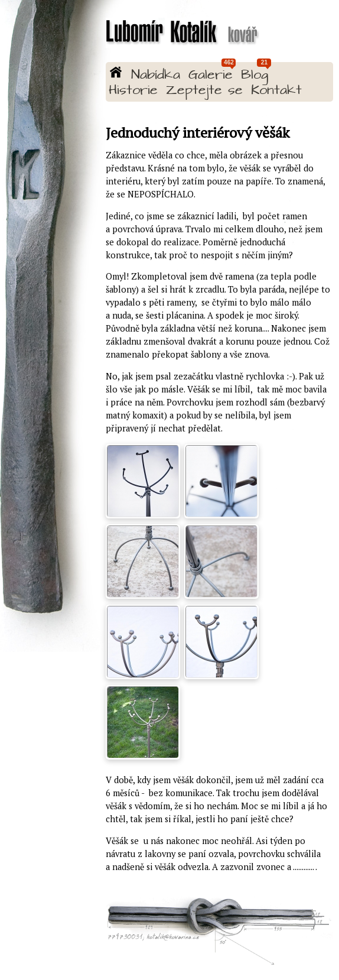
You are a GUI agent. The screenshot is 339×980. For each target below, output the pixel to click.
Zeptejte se (204, 91)
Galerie (211, 75)
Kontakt (276, 91)
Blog (255, 75)
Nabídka (156, 75)
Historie (133, 91)
